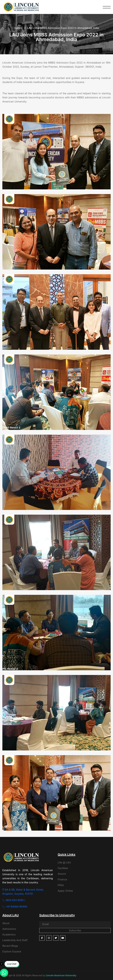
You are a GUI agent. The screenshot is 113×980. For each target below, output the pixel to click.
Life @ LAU (64, 862)
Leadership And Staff (15, 940)
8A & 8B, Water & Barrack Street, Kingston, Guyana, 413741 (23, 892)
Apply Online (65, 891)
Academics (9, 934)
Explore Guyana (12, 951)
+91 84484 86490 (15, 907)
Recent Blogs (10, 946)
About (6, 923)
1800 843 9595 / (14, 900)
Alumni (62, 874)
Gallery (18, 28)
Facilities (63, 868)
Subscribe (75, 930)
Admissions (9, 929)
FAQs (61, 885)
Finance (62, 879)
